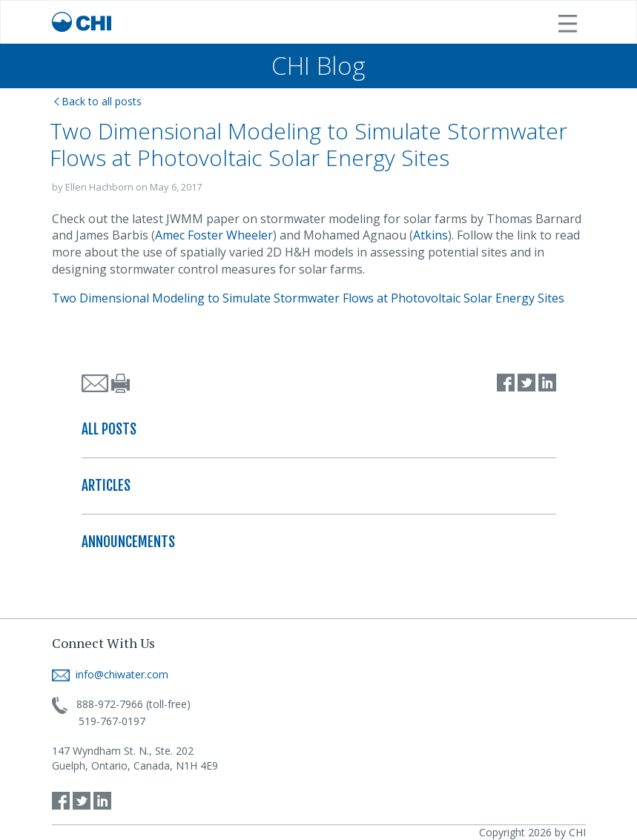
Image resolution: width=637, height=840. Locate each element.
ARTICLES (106, 486)
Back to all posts (98, 101)
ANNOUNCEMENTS (128, 542)
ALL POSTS (109, 429)
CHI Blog (318, 66)
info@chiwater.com (110, 674)
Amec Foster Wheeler (214, 235)
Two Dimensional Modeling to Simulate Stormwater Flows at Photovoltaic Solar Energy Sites (308, 298)
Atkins (430, 235)
